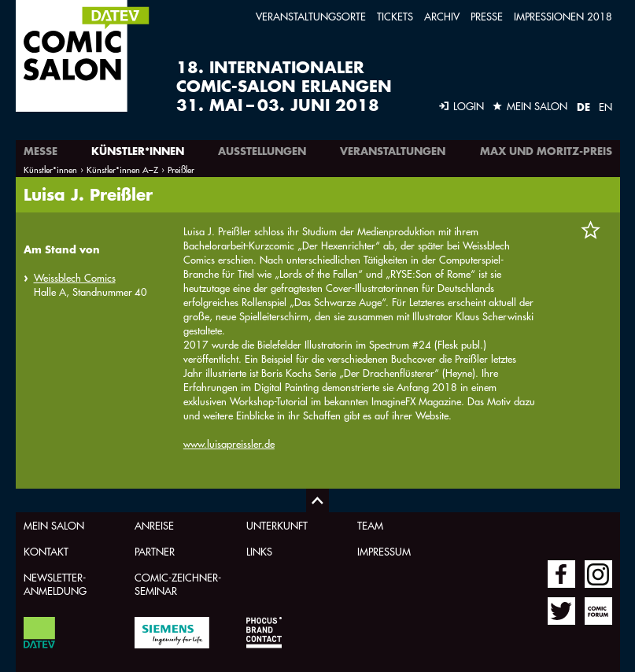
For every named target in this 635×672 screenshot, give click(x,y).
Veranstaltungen (393, 151)
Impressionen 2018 (563, 16)
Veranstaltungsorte (311, 16)
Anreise (154, 525)
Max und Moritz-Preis (546, 151)
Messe (41, 151)
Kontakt (46, 551)
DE (583, 107)
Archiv (442, 16)
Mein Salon (54, 525)
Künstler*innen (138, 151)
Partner (155, 551)
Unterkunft (277, 525)
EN (605, 107)
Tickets (395, 16)
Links (259, 551)
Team (370, 525)
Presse (487, 16)
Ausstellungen (262, 151)
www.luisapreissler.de (229, 443)
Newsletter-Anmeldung (55, 584)
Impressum (384, 551)
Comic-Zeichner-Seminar (178, 584)
